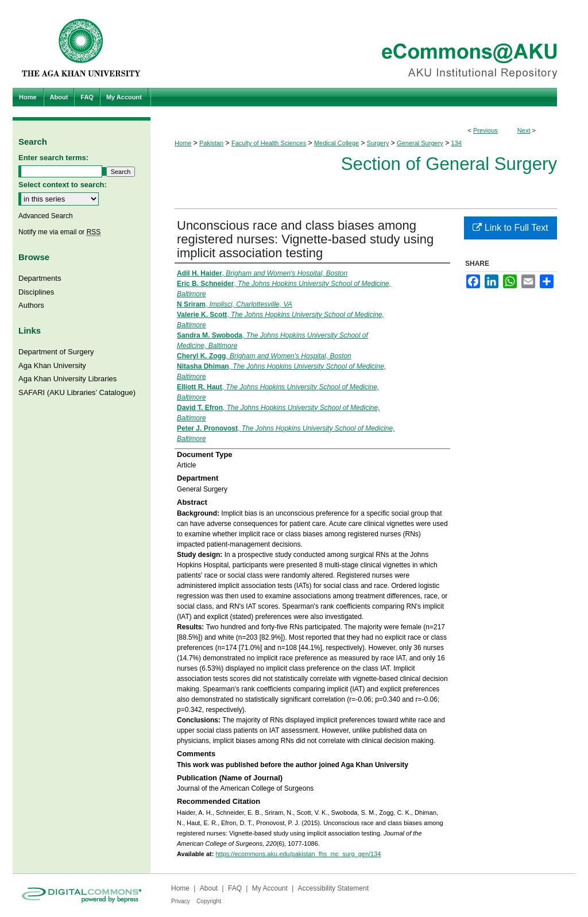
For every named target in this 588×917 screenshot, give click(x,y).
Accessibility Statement (333, 888)
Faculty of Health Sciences (269, 143)
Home (183, 143)
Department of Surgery (56, 352)
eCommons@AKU (363, 44)
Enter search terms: (53, 158)
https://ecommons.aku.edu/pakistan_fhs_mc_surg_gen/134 (298, 854)
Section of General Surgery (449, 164)
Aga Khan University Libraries (67, 379)
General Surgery (420, 143)
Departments (40, 278)
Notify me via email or (59, 232)
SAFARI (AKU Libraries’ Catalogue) (77, 392)
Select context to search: (63, 185)
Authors (31, 305)
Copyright (209, 901)
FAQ (235, 888)
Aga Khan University (52, 365)
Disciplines (36, 292)
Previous (486, 130)
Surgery (378, 143)
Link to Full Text (510, 228)
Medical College (336, 143)
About (209, 888)
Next (524, 130)
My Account (270, 888)
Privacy (181, 901)
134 (457, 143)
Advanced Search (46, 216)
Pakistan (211, 143)
